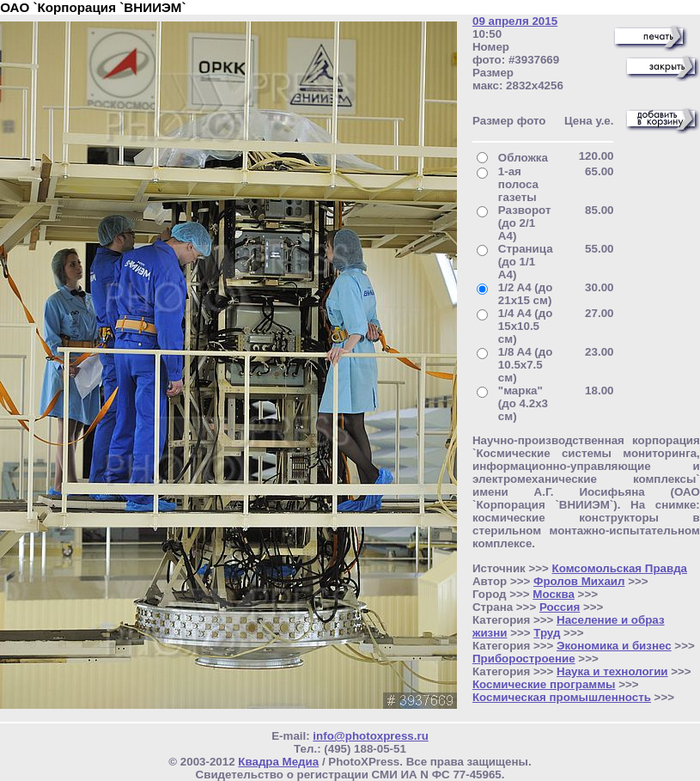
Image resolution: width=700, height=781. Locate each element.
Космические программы (544, 684)
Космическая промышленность (562, 697)
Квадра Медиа (278, 762)
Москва (554, 594)
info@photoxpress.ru (370, 736)
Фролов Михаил (579, 581)
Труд (547, 633)
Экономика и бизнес (614, 646)
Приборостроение (524, 659)
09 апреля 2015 (515, 21)
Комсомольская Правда (620, 568)
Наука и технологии (612, 671)
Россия (560, 607)
